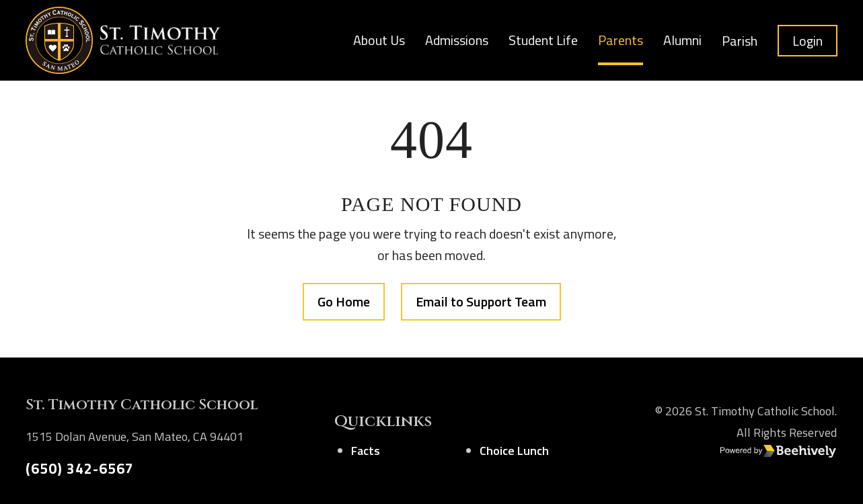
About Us (379, 40)
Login (808, 41)
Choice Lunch (514, 451)
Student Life (543, 40)
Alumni (682, 40)
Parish (740, 41)
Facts (366, 451)
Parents (621, 40)
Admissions (457, 40)
